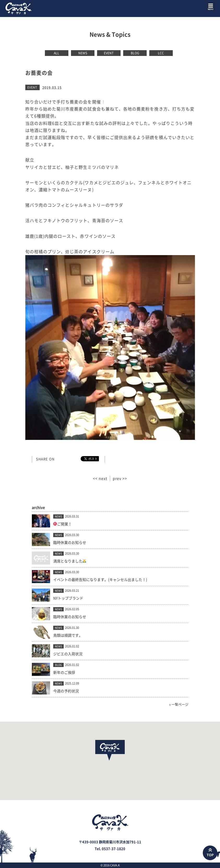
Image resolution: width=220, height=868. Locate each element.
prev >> (120, 478)
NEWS (83, 53)
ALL (57, 53)
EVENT (109, 53)
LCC (161, 53)
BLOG (135, 53)
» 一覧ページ (179, 704)
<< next (100, 478)
